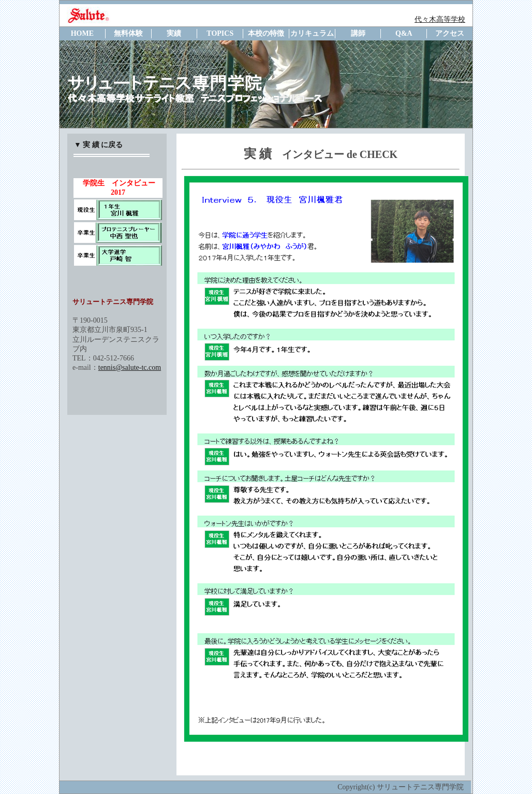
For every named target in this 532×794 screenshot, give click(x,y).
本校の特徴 (266, 33)
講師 (358, 33)
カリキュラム (312, 33)
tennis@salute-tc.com (130, 367)
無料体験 (128, 33)
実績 (174, 33)
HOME (82, 33)
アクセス (450, 33)
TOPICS (220, 33)
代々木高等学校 (440, 19)
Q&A (404, 33)
